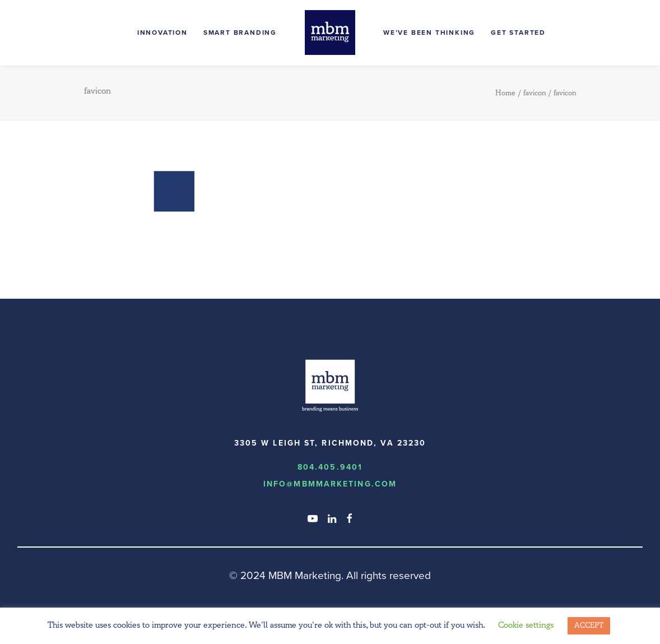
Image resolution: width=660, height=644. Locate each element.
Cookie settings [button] (526, 625)
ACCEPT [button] (589, 626)
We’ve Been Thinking (429, 33)
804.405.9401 (330, 467)
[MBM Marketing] (330, 33)
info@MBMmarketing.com (330, 484)
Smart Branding (240, 33)
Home (505, 93)
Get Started (518, 33)
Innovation (162, 33)
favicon (534, 93)
